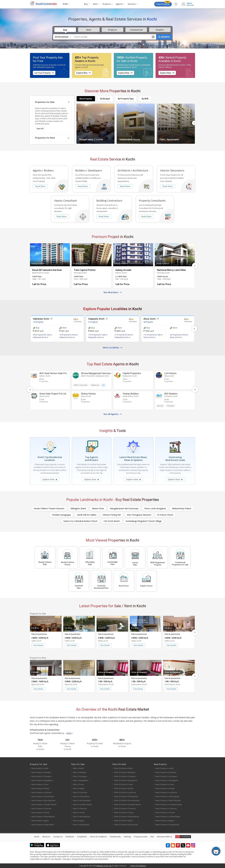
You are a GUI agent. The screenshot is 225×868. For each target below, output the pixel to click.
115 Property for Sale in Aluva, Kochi (153, 336)
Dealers (160, 30)
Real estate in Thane (41, 812)
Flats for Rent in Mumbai (125, 772)
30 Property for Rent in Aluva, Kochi (179, 336)
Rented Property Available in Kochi (172, 59)
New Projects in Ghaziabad (167, 796)
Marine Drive (98, 508)
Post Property (163, 4)
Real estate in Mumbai (41, 772)
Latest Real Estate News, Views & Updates (133, 459)
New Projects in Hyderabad (167, 825)
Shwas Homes (88, 394)
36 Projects (148, 322)
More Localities (113, 347)
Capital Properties (132, 373)
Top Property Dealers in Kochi (87, 59)
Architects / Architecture (133, 170)
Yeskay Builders (131, 394)
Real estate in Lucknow (42, 792)
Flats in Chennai (80, 808)
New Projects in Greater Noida (169, 804)
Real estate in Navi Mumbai (43, 800)
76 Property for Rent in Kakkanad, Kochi (69, 336)
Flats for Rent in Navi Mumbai (127, 800)
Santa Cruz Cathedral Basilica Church (81, 521)
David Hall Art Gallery (87, 515)
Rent (89, 30)
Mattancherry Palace (182, 508)
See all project (113, 292)
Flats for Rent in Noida (124, 788)
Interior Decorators (172, 170)
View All (40, 129)
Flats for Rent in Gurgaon (125, 776)
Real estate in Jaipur (40, 821)
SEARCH (164, 37)
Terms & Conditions (98, 837)
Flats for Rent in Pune (123, 784)
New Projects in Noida (165, 788)
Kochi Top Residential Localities (50, 459)
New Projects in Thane (165, 812)
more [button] (70, 733)
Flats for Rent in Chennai (125, 808)
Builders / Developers (89, 170)
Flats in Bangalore (81, 780)
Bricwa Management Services (96, 373)
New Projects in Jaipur (165, 821)
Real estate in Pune (40, 784)
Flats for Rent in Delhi (123, 768)
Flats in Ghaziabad (81, 796)
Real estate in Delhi (40, 768)
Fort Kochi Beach (112, 521)
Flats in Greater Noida (82, 804)
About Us (46, 837)
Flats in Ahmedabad (82, 817)
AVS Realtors (171, 394)
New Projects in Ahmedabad (168, 817)
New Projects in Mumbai (166, 772)
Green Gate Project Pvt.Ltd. (53, 394)
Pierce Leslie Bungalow (155, 508)
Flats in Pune (78, 784)
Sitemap (127, 837)
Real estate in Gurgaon (42, 776)
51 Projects (93, 322)
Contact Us (58, 837)
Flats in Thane (79, 812)
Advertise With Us (165, 837)
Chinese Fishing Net (112, 515)
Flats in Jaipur (79, 821)
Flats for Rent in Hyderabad (126, 825)
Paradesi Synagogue (61, 515)
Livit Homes (170, 373)
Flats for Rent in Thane (124, 812)
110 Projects (38, 322)
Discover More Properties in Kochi (113, 91)
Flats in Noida (79, 788)
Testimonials (115, 837)
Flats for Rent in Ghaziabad (126, 796)
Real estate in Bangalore (42, 780)
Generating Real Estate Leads (175, 459)
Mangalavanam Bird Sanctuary (124, 508)
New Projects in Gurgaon (166, 776)
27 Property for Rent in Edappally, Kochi (124, 336)
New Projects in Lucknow (166, 792)
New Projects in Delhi (165, 768)
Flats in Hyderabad (81, 825)
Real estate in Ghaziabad (43, 796)
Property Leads (141, 837)
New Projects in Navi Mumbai (168, 800)
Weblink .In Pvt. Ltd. (104, 866)
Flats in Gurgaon (80, 776)
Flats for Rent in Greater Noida (127, 804)
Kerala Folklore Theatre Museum (49, 508)
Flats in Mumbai (80, 772)
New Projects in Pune (165, 784)
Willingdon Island (78, 508)
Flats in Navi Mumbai (82, 800)
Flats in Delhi (78, 768)
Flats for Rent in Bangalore (126, 780)
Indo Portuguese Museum (139, 515)
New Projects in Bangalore (167, 780)
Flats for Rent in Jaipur (124, 821)
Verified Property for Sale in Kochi (132, 59)
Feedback (70, 837)
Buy (65, 30)
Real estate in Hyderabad (43, 825)
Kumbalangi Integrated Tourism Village (144, 521)
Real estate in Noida (40, 788)
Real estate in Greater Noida (44, 804)
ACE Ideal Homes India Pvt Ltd (55, 373)
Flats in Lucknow (80, 792)
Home (37, 837)
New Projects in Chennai (166, 808)
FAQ (152, 837)
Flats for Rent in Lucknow (125, 792)
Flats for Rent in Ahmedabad (127, 817)
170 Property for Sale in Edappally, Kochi (98, 336)
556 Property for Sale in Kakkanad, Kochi (43, 336)
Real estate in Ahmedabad (43, 817)
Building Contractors (109, 201)
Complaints (82, 837)
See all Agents (113, 414)
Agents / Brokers (43, 170)
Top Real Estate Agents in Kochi (113, 364)
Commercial (136, 30)
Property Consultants (152, 201)
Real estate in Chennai (41, 808)
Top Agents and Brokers (92, 459)
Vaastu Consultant (66, 201)
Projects (113, 30)
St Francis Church (165, 515)
